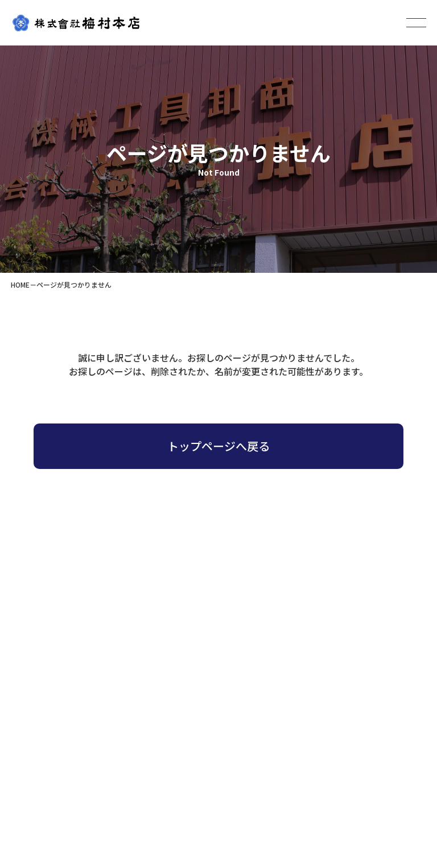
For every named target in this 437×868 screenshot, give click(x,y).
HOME (20, 285)
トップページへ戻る (218, 446)
